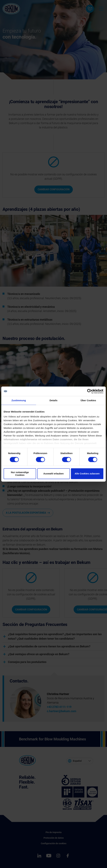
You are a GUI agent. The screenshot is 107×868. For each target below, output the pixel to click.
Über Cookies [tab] (88, 400)
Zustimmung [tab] (19, 400)
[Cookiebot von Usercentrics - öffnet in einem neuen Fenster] (90, 391)
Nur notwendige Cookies (20, 474)
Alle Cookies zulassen (87, 474)
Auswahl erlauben (53, 474)
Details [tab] (53, 400)
